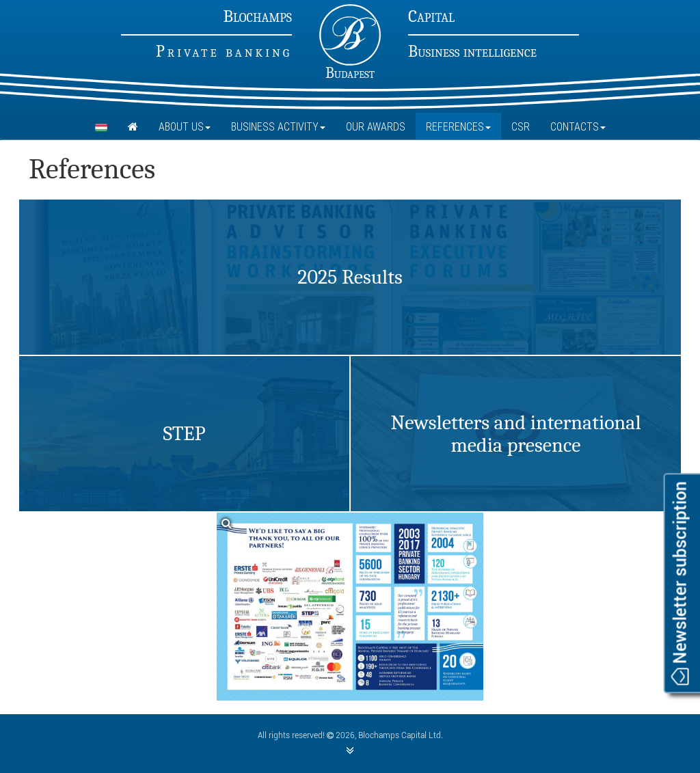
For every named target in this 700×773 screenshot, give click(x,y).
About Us (185, 126)
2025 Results (350, 277)
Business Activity (278, 126)
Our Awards (376, 126)
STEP (184, 434)
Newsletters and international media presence (515, 434)
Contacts (578, 126)
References (458, 126)
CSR (521, 126)
